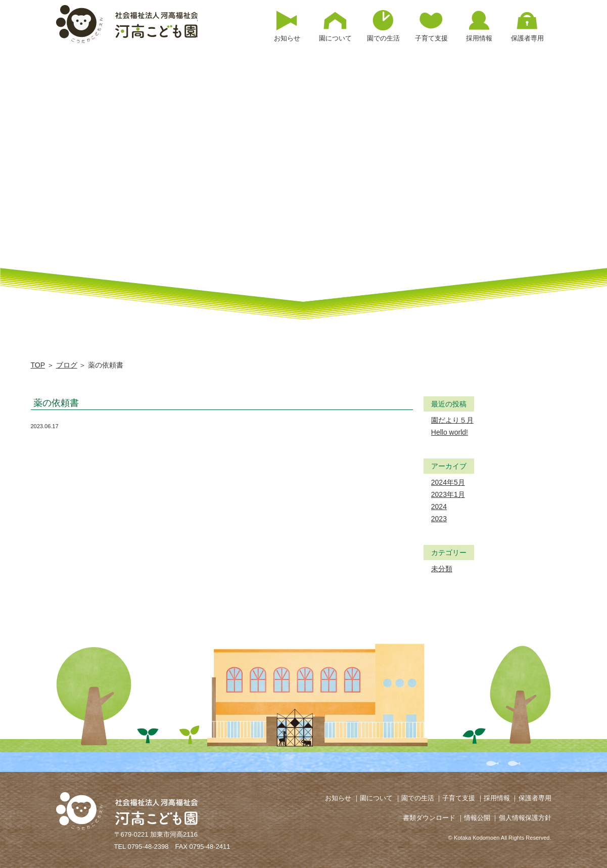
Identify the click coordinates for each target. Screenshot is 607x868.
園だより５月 (452, 420)
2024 (439, 507)
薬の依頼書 (56, 403)
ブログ (67, 365)
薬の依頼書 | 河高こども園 (127, 24)
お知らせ (338, 798)
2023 (439, 519)
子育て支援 (459, 798)
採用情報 (497, 798)
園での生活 (418, 798)
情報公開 (477, 818)
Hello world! (450, 432)
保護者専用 (535, 798)
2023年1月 (448, 494)
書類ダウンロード (429, 818)
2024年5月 (448, 482)
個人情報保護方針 (525, 818)
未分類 (442, 569)
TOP (38, 365)
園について (376, 798)
